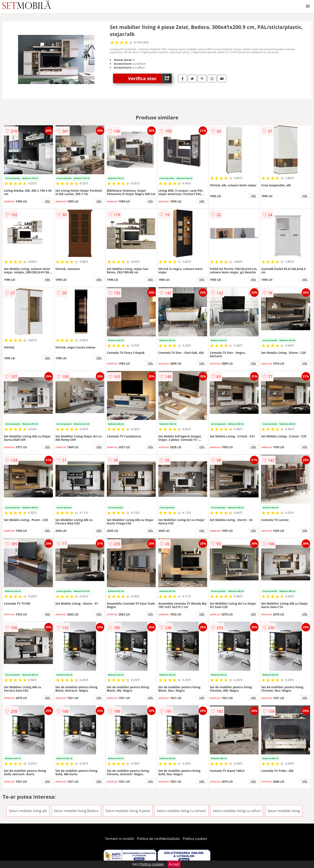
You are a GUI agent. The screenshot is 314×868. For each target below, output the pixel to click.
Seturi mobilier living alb (28, 811)
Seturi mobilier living (284, 811)
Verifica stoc (150, 78)
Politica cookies (195, 839)
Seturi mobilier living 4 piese (128, 811)
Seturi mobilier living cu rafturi (237, 811)
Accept (174, 864)
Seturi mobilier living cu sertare (181, 811)
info (48, 201)
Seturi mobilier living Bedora (76, 811)
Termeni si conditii (120, 839)
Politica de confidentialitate (158, 839)
